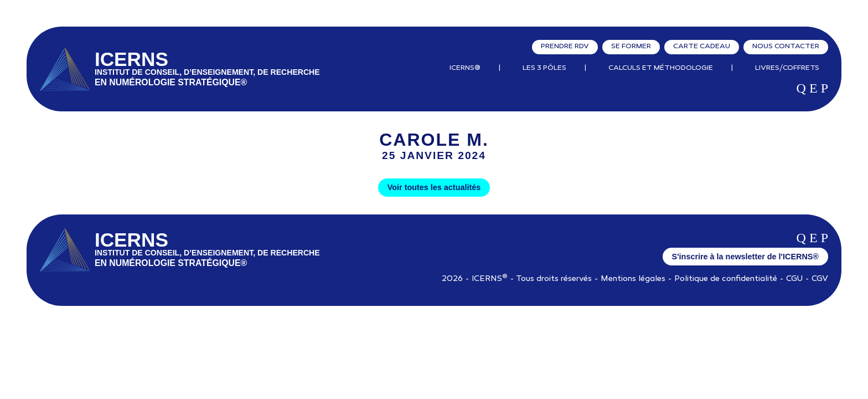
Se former (631, 47)
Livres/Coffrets (787, 68)
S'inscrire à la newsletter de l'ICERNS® (745, 257)
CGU (794, 279)
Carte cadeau (702, 47)
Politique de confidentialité (726, 279)
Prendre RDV (565, 47)
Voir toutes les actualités (434, 187)
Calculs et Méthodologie (661, 68)
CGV (820, 279)
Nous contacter (786, 47)
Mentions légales (633, 279)
